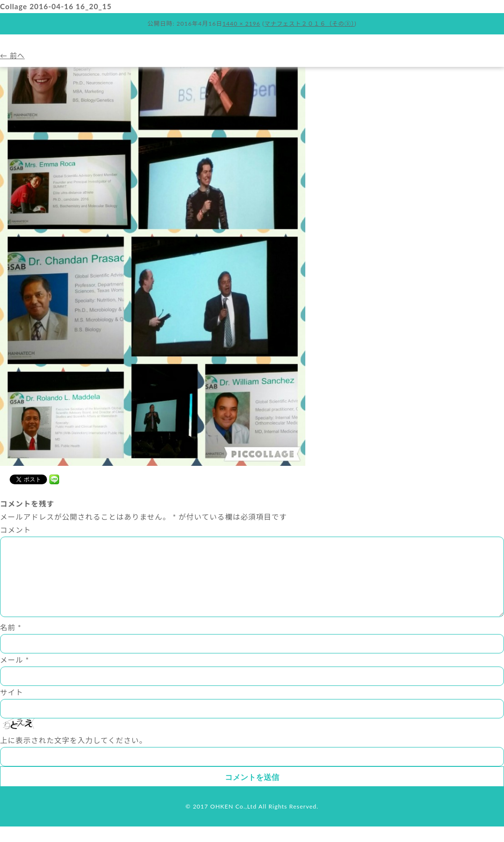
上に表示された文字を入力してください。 (73, 756)
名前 (11, 643)
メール (15, 675)
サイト (12, 708)
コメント (16, 530)
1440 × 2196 (240, 24)
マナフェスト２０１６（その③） (310, 24)
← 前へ (13, 55)
